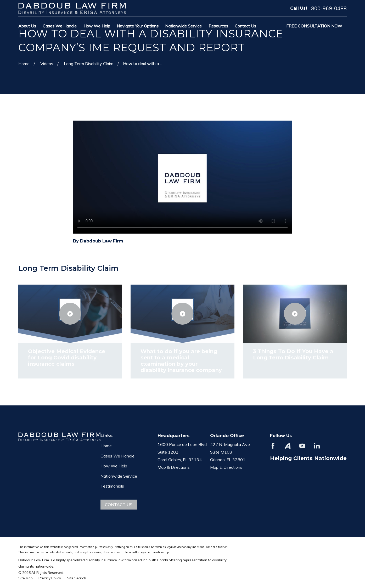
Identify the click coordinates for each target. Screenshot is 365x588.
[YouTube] (302, 446)
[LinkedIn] (317, 446)
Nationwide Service (119, 476)
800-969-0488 (329, 8)
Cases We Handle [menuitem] (60, 26)
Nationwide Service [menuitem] (183, 26)
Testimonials (112, 486)
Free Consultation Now (314, 26)
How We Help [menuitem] (97, 26)
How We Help (114, 466)
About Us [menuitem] (27, 26)
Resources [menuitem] (218, 26)
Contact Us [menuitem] (245, 26)
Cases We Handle (117, 456)
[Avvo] (288, 446)
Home (106, 446)
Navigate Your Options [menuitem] (138, 26)
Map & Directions (174, 467)
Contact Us (119, 505)
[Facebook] (273, 446)
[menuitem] (26, 578)
